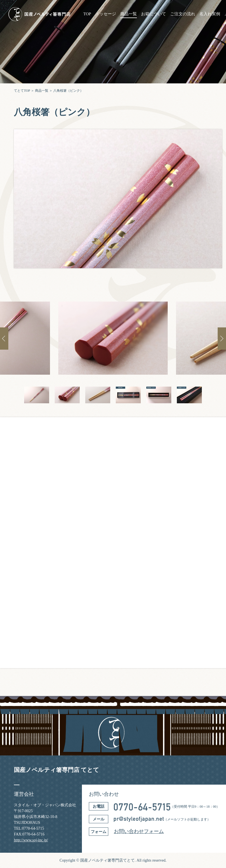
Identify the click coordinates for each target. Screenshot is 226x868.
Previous (4, 339)
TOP (87, 14)
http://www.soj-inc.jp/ (31, 840)
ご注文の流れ (183, 14)
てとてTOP (22, 91)
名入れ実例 (210, 14)
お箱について (154, 14)
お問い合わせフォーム (139, 831)
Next (222, 339)
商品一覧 (129, 14)
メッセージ (106, 14)
